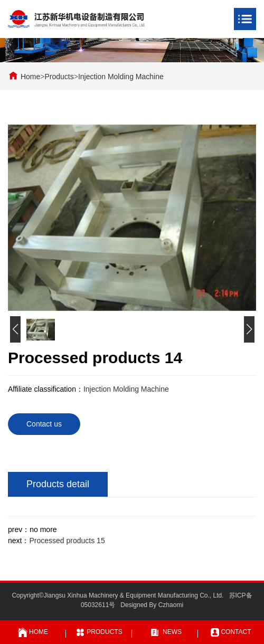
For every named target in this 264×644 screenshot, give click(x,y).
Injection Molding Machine (121, 77)
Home (30, 77)
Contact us (44, 424)
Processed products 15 (67, 541)
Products (59, 77)
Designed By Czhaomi (152, 605)
